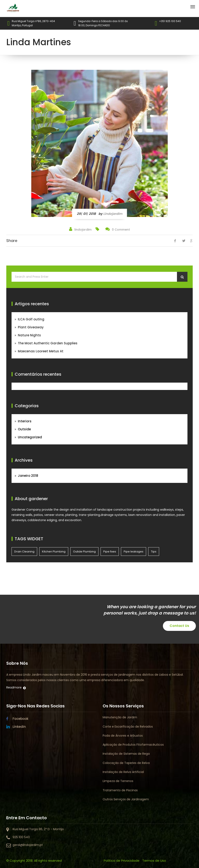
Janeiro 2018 (28, 476)
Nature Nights (29, 335)
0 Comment (121, 230)
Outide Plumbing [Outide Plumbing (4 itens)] (84, 552)
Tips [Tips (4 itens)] (154, 552)
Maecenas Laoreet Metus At (41, 351)
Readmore (14, 687)
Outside (24, 429)
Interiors (25, 421)
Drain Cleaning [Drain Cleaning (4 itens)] (24, 552)
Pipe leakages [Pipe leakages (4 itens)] (134, 552)
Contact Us (179, 626)
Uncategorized (30, 437)
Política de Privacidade (122, 861)
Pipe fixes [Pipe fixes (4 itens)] (110, 552)
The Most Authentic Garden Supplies (48, 343)
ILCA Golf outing (31, 319)
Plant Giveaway (31, 327)
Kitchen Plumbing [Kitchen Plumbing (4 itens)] (54, 552)
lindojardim (113, 214)
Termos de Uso (154, 861)
